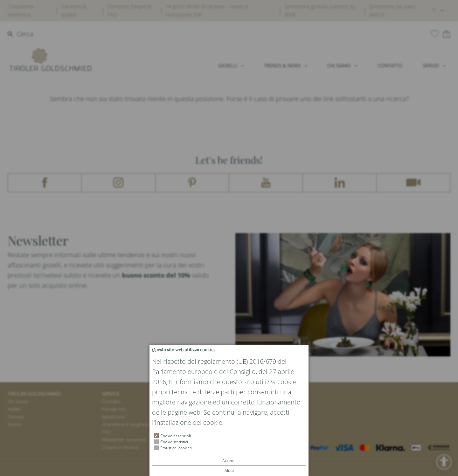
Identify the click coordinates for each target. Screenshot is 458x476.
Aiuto (229, 470)
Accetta (229, 461)
